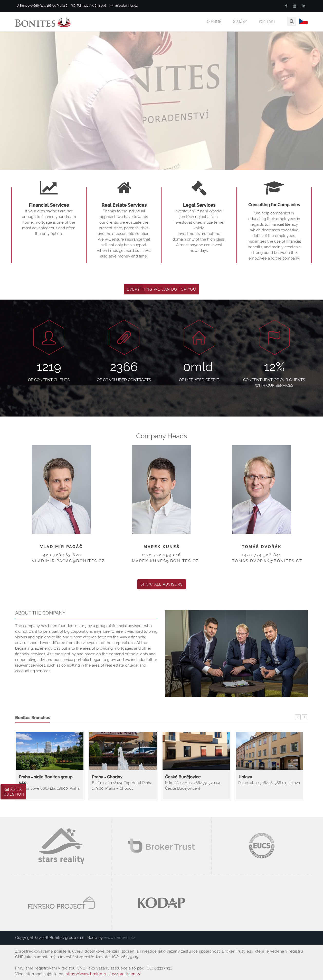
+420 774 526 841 (262, 555)
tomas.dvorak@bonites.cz (267, 561)
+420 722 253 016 (161, 555)
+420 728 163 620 (61, 555)
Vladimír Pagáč (61, 547)
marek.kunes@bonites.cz (165, 561)
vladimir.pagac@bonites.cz (68, 561)
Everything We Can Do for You (161, 289)
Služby (240, 22)
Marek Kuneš (161, 547)
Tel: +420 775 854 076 (89, 6)
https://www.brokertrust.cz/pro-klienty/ (103, 974)
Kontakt (267, 22)
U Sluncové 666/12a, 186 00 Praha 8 (41, 6)
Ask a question (14, 792)
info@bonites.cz (124, 6)
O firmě (214, 22)
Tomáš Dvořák (262, 547)
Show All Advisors (162, 584)
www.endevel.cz (119, 938)
